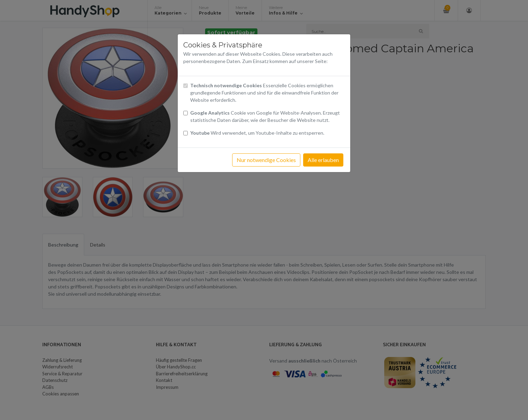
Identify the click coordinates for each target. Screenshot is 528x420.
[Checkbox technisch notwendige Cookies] (186, 86)
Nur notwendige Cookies (266, 160)
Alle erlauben (323, 160)
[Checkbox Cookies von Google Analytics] (186, 113)
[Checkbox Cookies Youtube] (186, 133)
